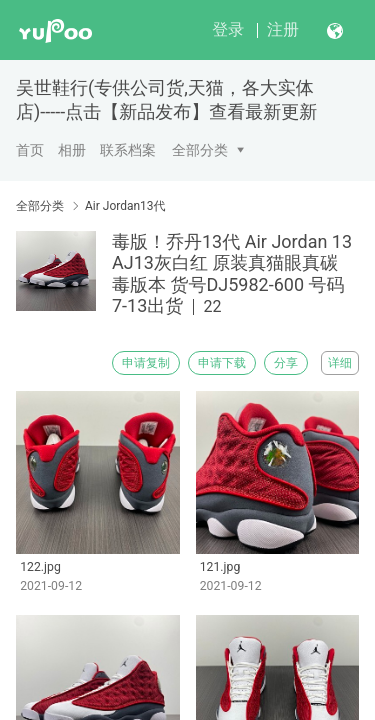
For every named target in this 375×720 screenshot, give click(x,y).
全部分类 (200, 150)
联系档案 (128, 150)
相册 (72, 150)
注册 (283, 29)
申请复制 (146, 363)
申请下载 (222, 363)
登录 (228, 29)
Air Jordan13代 (125, 206)
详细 (340, 363)
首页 (30, 150)
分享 (286, 363)
